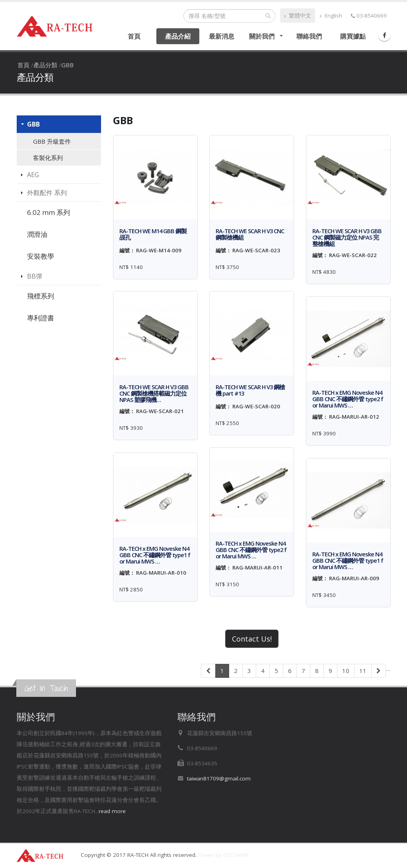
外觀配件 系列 (47, 193)
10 (346, 671)
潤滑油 (37, 234)
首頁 (134, 36)
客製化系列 (48, 158)
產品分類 (45, 65)
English (331, 16)
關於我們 (262, 36)
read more (112, 811)
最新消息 (222, 36)
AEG (33, 175)
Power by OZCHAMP (224, 855)
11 (363, 671)
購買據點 (353, 36)
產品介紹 (178, 36)
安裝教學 (41, 256)
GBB (67, 65)
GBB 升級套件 (52, 141)
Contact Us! (252, 639)
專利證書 (41, 318)
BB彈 (35, 276)
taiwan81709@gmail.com (219, 778)
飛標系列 (41, 296)
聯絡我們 (309, 36)
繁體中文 (298, 16)
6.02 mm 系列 (49, 212)
